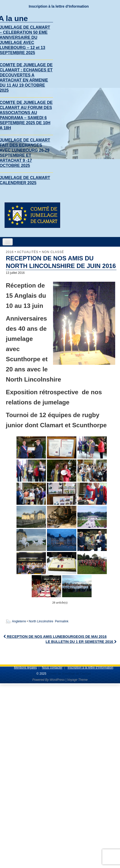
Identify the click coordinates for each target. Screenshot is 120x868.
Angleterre (19, 621)
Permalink (62, 621)
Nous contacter (52, 668)
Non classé (53, 252)
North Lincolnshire (41, 621)
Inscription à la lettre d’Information (59, 6)
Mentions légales (25, 668)
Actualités (28, 252)
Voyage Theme (78, 680)
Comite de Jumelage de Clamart (68, 674)
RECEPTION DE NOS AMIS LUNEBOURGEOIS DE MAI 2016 (55, 637)
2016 (10, 252)
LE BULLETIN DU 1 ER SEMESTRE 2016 (81, 642)
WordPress (57, 680)
